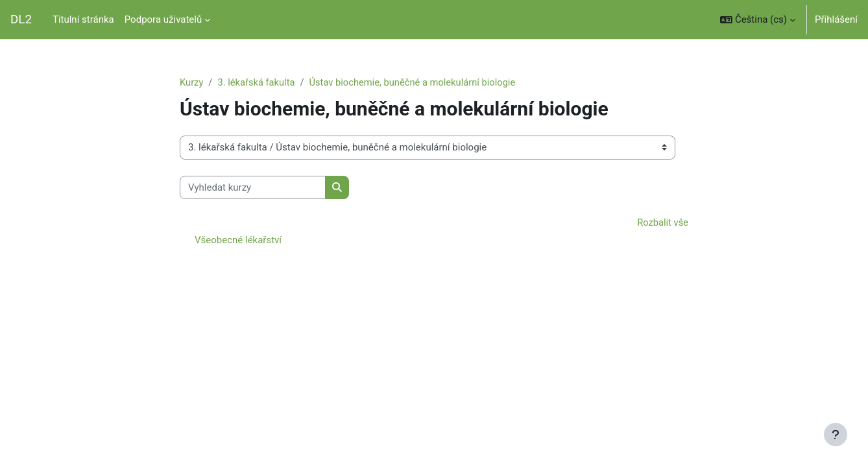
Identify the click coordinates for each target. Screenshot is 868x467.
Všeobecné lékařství (238, 241)
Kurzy (192, 82)
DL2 (21, 19)
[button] (758, 19)
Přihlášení (836, 19)
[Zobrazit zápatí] (836, 435)
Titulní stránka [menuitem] (83, 19)
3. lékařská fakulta (258, 82)
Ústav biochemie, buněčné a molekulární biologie (417, 82)
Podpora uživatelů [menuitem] (163, 19)
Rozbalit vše (662, 223)
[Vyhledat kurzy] (253, 188)
